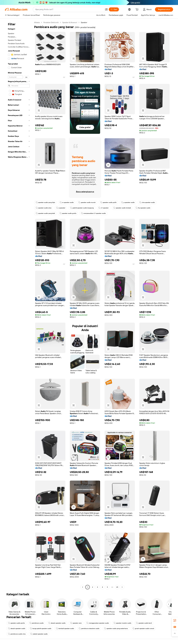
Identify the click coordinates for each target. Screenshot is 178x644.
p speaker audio (128, 202)
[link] (175, 620)
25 (117, 587)
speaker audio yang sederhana (116, 629)
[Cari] (114, 9)
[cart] (137, 10)
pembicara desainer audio (89, 629)
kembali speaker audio (65, 629)
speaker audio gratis (68, 213)
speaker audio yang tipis (45, 202)
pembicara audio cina (17, 634)
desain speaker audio (57, 623)
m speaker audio (67, 202)
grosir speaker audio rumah (143, 629)
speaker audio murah (87, 202)
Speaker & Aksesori (70, 22)
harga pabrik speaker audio (41, 629)
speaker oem (76, 623)
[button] (106, 9)
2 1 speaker (104, 208)
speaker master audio (122, 623)
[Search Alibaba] (69, 9)
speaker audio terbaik (122, 208)
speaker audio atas (44, 208)
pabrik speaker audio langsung (82, 208)
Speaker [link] (84, 22)
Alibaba (37, 22)
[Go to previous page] (83, 587)
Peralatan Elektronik (51, 22)
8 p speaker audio (143, 208)
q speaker (61, 208)
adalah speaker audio (39, 634)
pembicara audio (37, 623)
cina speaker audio (147, 202)
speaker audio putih (108, 202)
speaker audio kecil (144, 623)
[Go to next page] (122, 587)
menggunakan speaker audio (98, 623)
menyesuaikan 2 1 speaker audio (93, 213)
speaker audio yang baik (45, 213)
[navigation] (19, 305)
